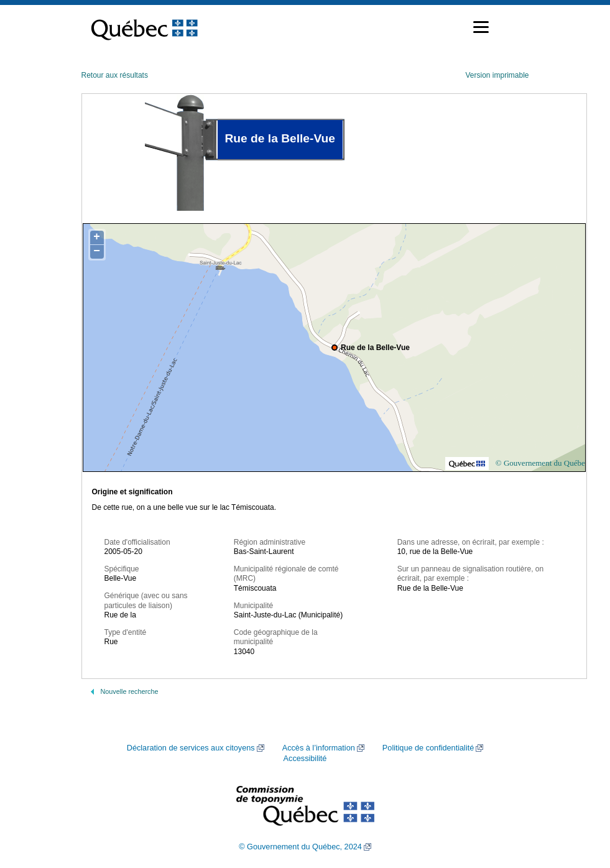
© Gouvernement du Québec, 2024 (300, 847)
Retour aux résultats (115, 75)
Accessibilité (305, 759)
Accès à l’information (319, 748)
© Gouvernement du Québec (542, 463)
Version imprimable (497, 75)
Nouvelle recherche (130, 691)
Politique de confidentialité (428, 748)
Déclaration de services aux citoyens (191, 748)
